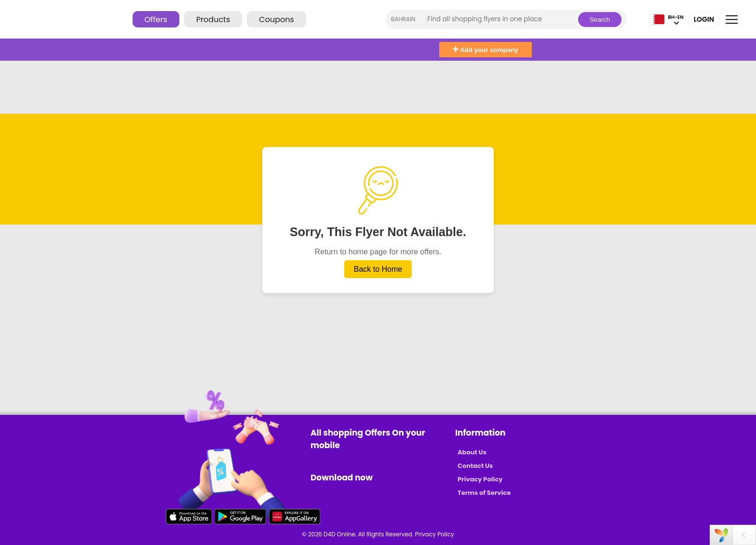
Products (213, 20)
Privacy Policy (480, 479)
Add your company (486, 50)
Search (600, 20)
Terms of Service (484, 493)
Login (704, 19)
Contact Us (475, 466)
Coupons (276, 20)
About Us (472, 452)
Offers (156, 20)
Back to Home (378, 269)
